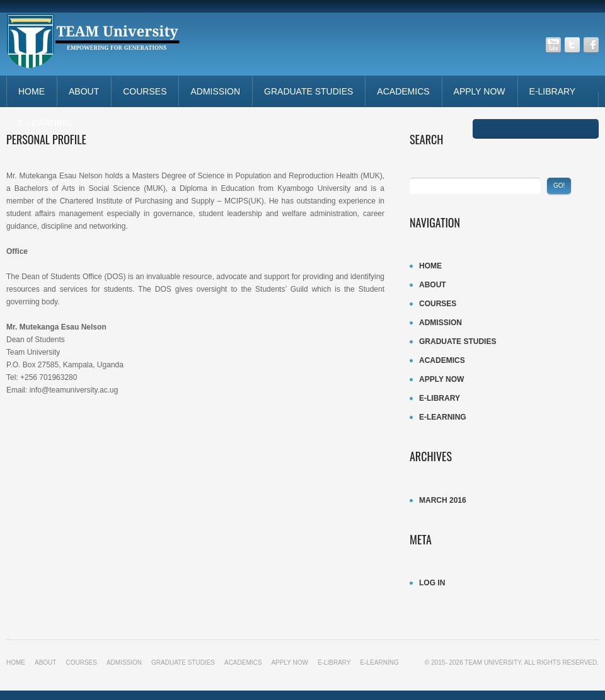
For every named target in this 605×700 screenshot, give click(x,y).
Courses (145, 91)
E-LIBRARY (553, 91)
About (84, 91)
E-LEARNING (45, 123)
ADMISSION (215, 91)
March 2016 (443, 500)
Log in (432, 583)
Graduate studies (308, 91)
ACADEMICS (403, 91)
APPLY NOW (480, 91)
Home (32, 91)
